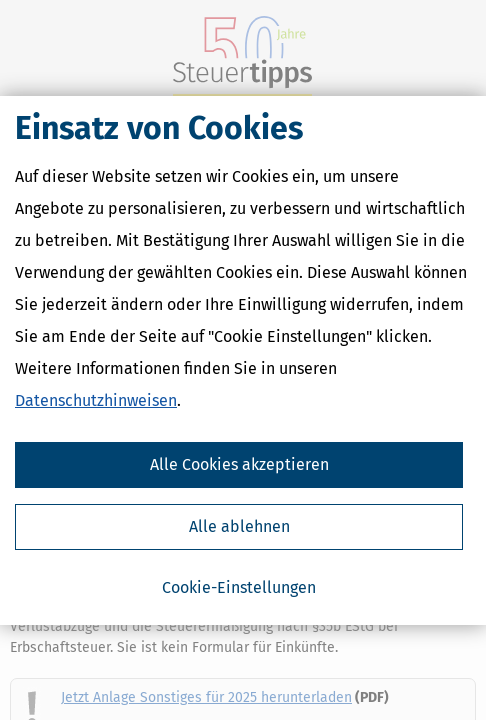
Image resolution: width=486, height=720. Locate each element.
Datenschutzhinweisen (96, 400)
